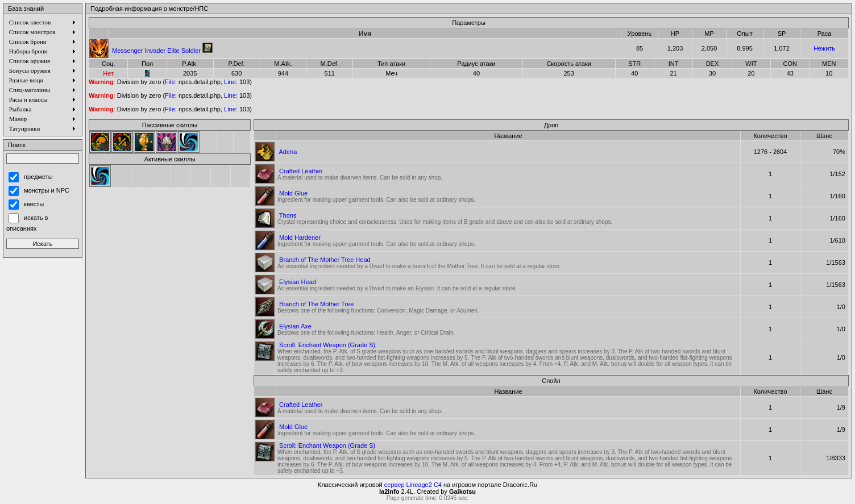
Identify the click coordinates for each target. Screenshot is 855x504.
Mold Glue (293, 193)
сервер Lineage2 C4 (413, 485)
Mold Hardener (300, 238)
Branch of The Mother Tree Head (325, 260)
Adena (288, 152)
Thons (288, 215)
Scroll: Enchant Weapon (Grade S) (327, 345)
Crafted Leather (301, 171)
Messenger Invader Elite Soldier (156, 51)
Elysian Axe (295, 326)
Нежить (824, 48)
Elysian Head (298, 282)
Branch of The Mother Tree (316, 304)
